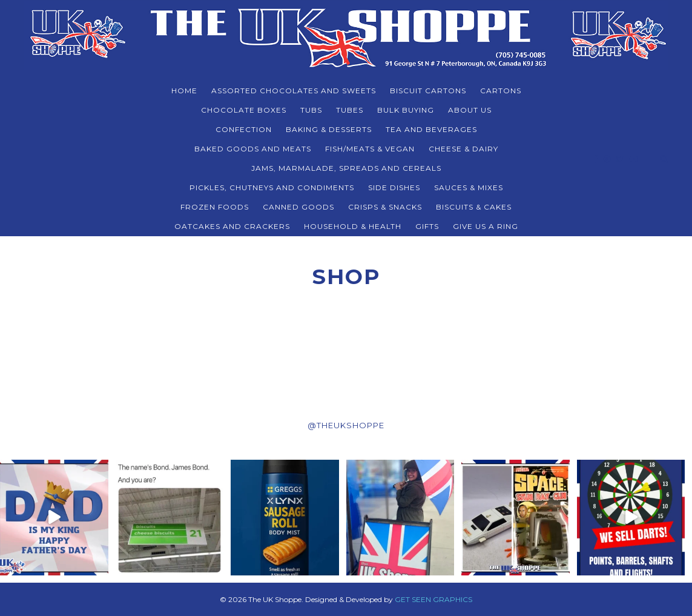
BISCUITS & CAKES (474, 207)
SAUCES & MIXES (469, 187)
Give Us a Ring (486, 226)
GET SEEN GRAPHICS (433, 599)
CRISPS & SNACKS (385, 207)
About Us (470, 110)
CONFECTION (244, 129)
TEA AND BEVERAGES (431, 129)
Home (184, 91)
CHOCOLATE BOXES (244, 110)
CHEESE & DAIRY (463, 149)
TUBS (311, 110)
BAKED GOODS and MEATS (253, 149)
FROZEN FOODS (215, 207)
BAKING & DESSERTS (329, 129)
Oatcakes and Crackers (232, 226)
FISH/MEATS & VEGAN (370, 149)
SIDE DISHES (394, 187)
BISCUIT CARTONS (428, 91)
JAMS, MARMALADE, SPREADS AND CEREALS (346, 168)
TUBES (350, 110)
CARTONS (501, 91)
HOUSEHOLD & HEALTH (353, 226)
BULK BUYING (406, 110)
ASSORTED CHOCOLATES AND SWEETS (294, 91)
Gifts (427, 226)
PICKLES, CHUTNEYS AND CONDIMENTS (272, 187)
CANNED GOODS (298, 207)
